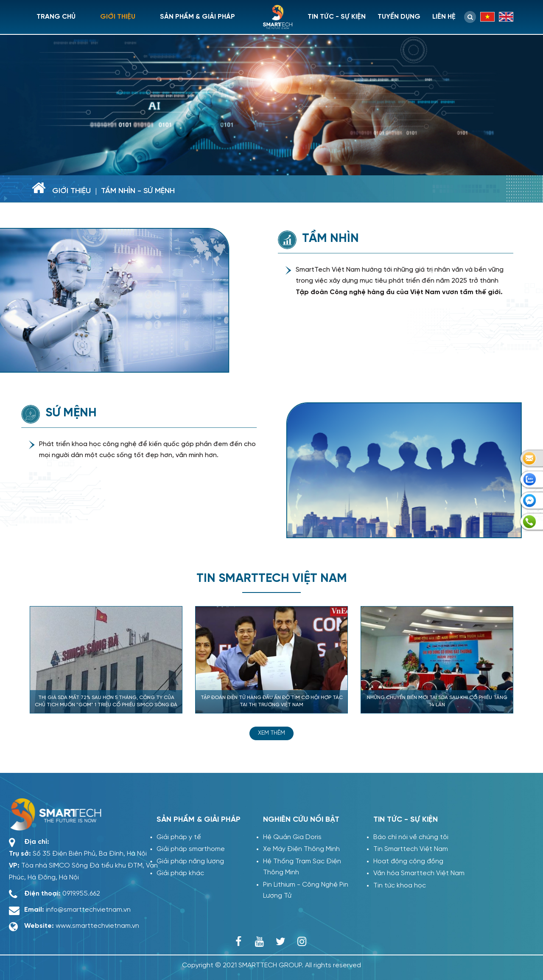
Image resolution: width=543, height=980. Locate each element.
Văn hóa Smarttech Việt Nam (419, 873)
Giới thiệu (118, 17)
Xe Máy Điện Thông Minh (301, 849)
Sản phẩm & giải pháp (197, 17)
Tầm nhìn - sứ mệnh (138, 191)
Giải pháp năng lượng (186, 861)
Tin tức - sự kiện (337, 17)
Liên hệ (444, 17)
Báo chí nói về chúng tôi (411, 837)
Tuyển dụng (399, 17)
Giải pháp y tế (175, 837)
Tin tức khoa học (400, 886)
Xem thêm (271, 733)
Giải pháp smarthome (187, 849)
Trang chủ (56, 17)
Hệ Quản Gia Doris (292, 837)
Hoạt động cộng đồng (408, 861)
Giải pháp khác (176, 873)
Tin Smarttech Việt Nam (411, 849)
